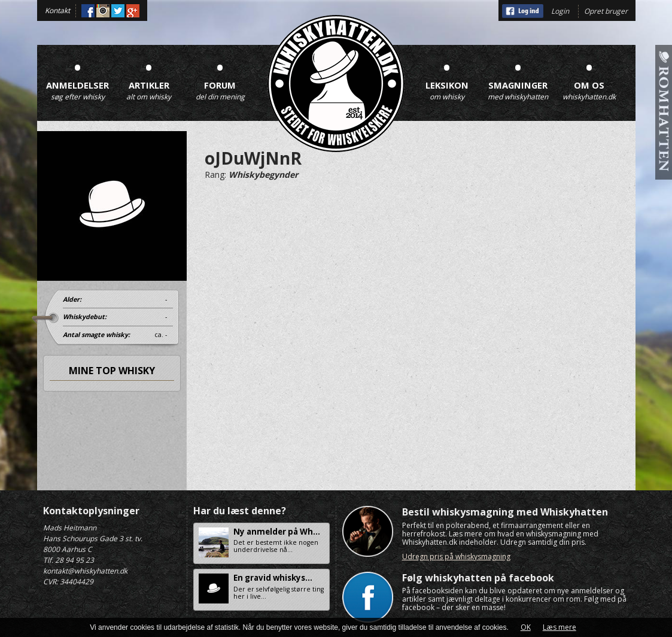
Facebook (88, 11)
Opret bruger (606, 11)
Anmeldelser (78, 78)
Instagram (103, 11)
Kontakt (57, 10)
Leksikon (447, 78)
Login (560, 11)
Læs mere (560, 627)
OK (526, 627)
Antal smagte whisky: (96, 335)
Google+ (133, 11)
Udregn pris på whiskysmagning (456, 556)
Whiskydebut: (85, 317)
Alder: (72, 299)
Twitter (118, 11)
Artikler (149, 78)
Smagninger (518, 78)
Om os (589, 78)
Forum (220, 78)
